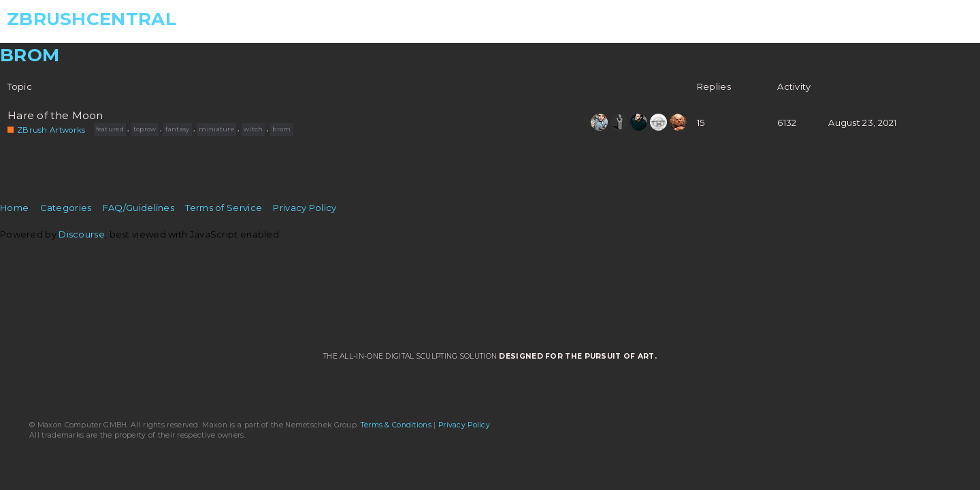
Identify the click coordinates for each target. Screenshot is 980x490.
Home (14, 208)
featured (110, 129)
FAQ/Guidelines (138, 208)
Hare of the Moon (55, 116)
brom (281, 129)
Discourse (82, 234)
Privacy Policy (305, 208)
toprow (145, 129)
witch (254, 129)
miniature (216, 129)
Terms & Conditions (396, 425)
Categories (66, 208)
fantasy (177, 129)
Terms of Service (224, 208)
